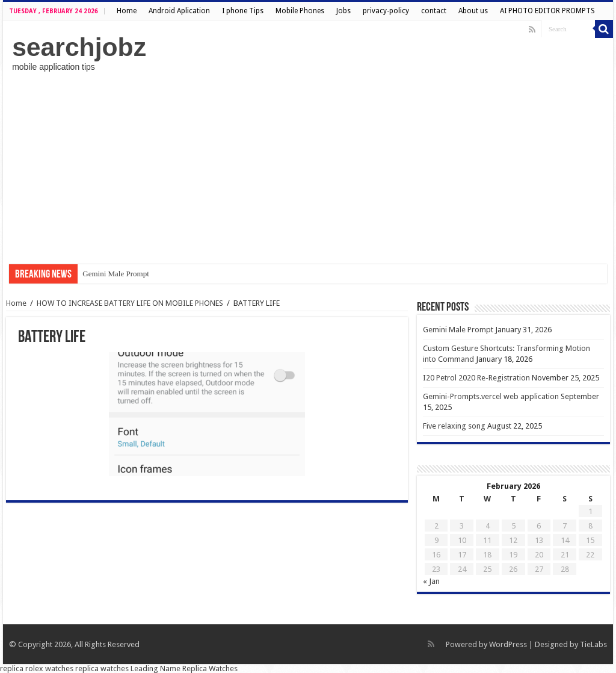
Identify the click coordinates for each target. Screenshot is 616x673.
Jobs (343, 11)
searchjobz (79, 47)
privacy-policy (386, 11)
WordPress (508, 644)
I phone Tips (243, 11)
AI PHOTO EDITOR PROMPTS (547, 11)
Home (127, 11)
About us (473, 11)
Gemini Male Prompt (116, 274)
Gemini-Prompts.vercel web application (491, 396)
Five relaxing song (454, 426)
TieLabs (593, 644)
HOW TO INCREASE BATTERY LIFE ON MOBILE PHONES (130, 303)
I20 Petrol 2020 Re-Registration (476, 378)
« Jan (431, 581)
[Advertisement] (308, 168)
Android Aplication (179, 11)
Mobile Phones (300, 11)
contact (434, 11)
